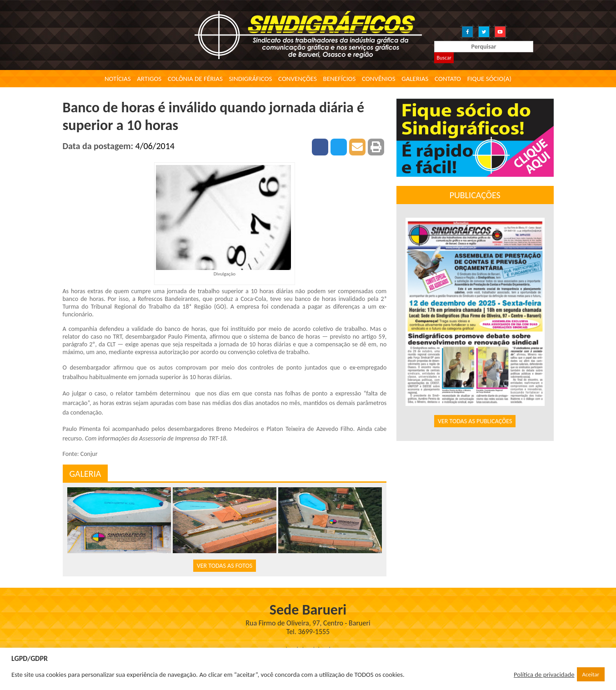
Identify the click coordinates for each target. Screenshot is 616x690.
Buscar (444, 58)
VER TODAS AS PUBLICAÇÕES (475, 421)
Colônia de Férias (195, 79)
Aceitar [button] (591, 674)
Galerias (415, 79)
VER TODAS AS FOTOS (225, 566)
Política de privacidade (544, 675)
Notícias (118, 79)
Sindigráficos (250, 79)
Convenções (298, 79)
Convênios (379, 79)
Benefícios (340, 79)
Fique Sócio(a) (489, 79)
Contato (448, 79)
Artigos (149, 79)
